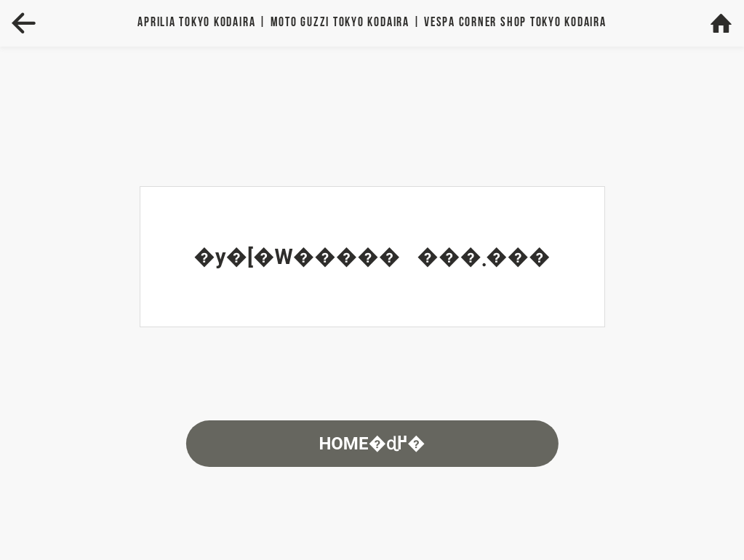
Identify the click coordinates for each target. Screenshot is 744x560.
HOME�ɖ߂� (372, 444)
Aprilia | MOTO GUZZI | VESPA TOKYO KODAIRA (372, 23)
